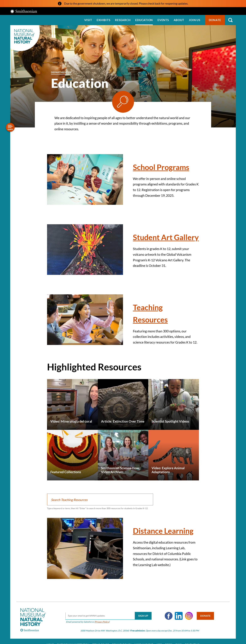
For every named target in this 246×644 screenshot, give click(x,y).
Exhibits (103, 20)
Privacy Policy (101, 620)
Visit (88, 20)
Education (144, 20)
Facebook (168, 614)
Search (230, 20)
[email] (107, 614)
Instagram (188, 614)
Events (163, 20)
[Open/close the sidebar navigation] (10, 127)
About (179, 20)
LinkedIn (178, 614)
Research (123, 20)
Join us (194, 20)
